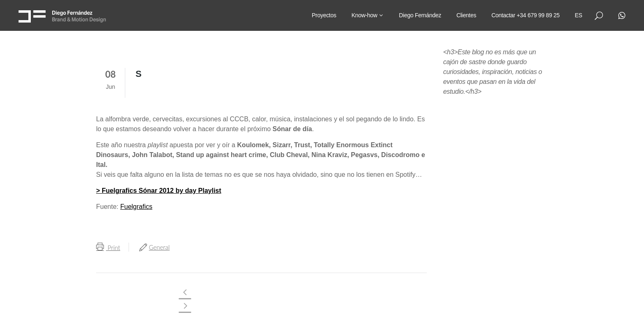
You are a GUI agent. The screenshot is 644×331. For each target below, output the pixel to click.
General (160, 247)
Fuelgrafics (136, 207)
